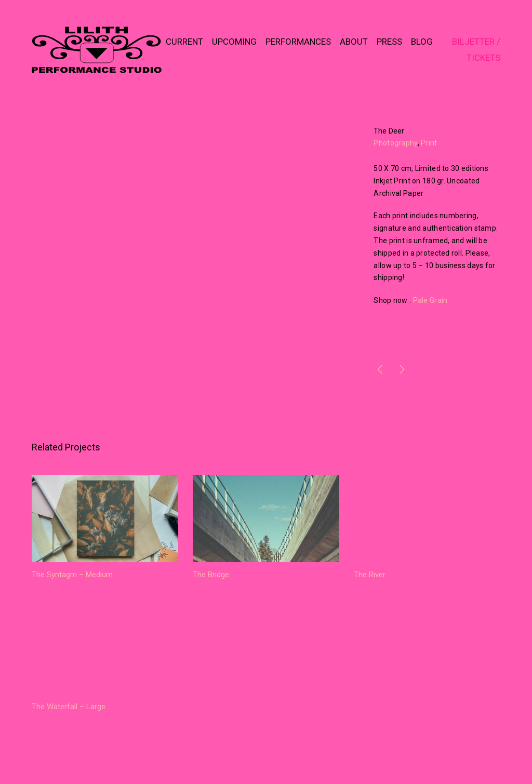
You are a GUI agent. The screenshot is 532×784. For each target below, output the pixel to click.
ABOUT (354, 42)
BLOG (422, 42)
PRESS (389, 42)
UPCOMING (234, 42)
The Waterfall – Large (69, 707)
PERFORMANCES (298, 42)
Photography (395, 143)
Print (429, 143)
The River (370, 575)
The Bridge (211, 575)
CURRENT (184, 42)
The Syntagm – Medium (72, 575)
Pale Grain (430, 300)
